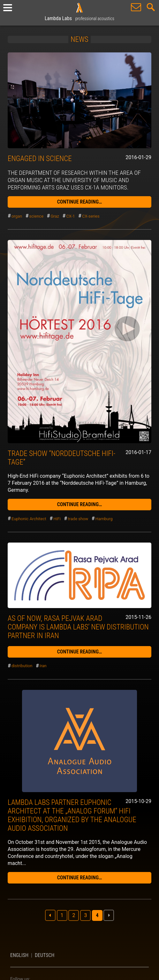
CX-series (91, 216)
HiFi (57, 519)
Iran (43, 666)
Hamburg (104, 519)
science (36, 216)
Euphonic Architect (29, 519)
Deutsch (45, 955)
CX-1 (70, 216)
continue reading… (80, 202)
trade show (78, 519)
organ (17, 216)
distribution (22, 666)
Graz (55, 216)
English (19, 955)
